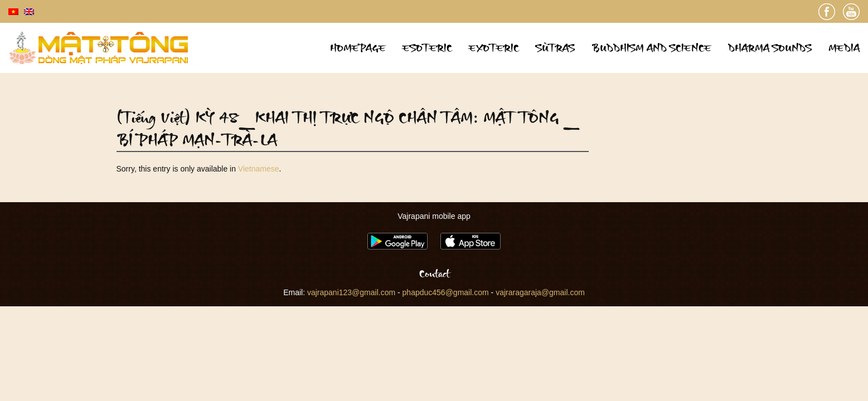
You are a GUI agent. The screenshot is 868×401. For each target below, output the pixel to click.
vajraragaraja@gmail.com (540, 292)
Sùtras (555, 48)
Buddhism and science (651, 48)
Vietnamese (259, 169)
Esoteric (427, 48)
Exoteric (494, 48)
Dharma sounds (770, 48)
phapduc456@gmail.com (446, 292)
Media (844, 48)
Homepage (358, 48)
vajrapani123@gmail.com (351, 292)
